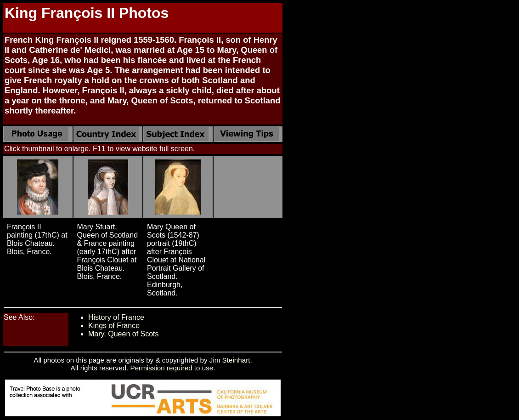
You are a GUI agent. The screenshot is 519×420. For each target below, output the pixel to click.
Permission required (161, 368)
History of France (116, 317)
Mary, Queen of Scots (124, 334)
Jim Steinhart (230, 360)
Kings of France (114, 326)
